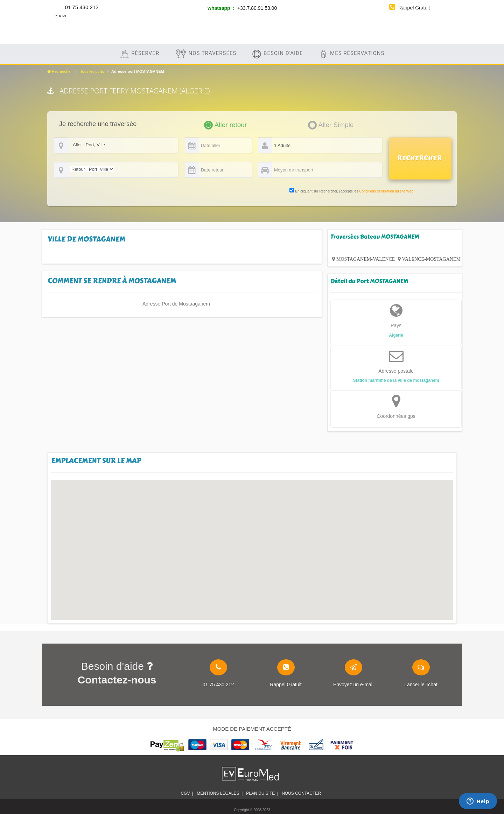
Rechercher (59, 71)
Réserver (139, 54)
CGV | (187, 793)
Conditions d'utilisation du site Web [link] (386, 191)
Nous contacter (302, 793)
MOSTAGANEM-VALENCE (366, 259)
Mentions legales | (220, 793)
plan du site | (262, 793)
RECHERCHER (420, 158)
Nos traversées (206, 54)
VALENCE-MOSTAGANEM (431, 259)
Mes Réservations (351, 54)
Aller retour (231, 125)
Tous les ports (92, 71)
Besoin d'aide (277, 54)
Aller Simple (336, 125)
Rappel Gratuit (409, 8)
